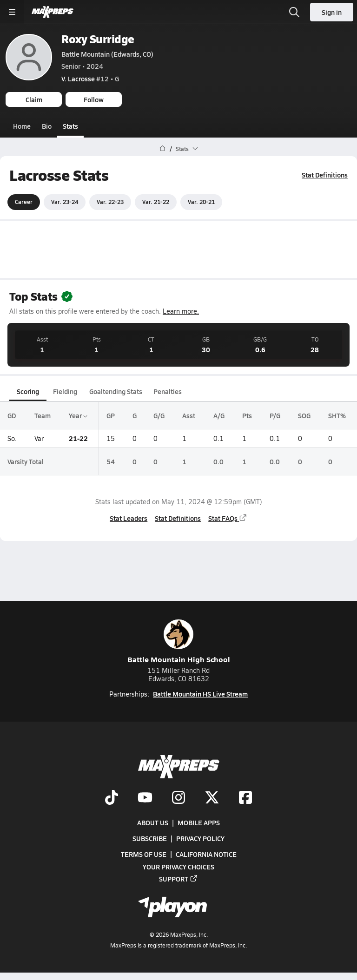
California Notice (206, 854)
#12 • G (90, 79)
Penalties (168, 391)
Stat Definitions (325, 175)
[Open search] (294, 12)
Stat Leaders (129, 518)
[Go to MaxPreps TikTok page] (112, 798)
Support (178, 879)
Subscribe (150, 838)
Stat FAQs (228, 518)
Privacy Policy (200, 838)
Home (22, 126)
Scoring (28, 391)
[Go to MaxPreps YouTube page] (145, 798)
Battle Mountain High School (179, 642)
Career (24, 202)
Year (78, 415)
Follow (94, 99)
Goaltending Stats (116, 391)
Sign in (332, 12)
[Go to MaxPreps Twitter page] (212, 798)
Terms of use (144, 854)
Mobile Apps (199, 822)
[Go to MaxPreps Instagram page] (178, 798)
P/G (275, 415)
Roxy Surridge (98, 39)
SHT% (337, 415)
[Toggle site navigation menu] (12, 12)
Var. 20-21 (201, 202)
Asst (189, 415)
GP (111, 415)
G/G (159, 415)
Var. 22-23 (110, 202)
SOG (304, 415)
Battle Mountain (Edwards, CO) (107, 54)
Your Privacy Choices (178, 867)
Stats (70, 126)
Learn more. (181, 311)
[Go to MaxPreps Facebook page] (245, 798)
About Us (153, 822)
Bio (47, 126)
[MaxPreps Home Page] (162, 149)
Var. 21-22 (156, 202)
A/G (219, 415)
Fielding (65, 391)
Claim (34, 99)
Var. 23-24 (65, 202)
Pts (247, 415)
